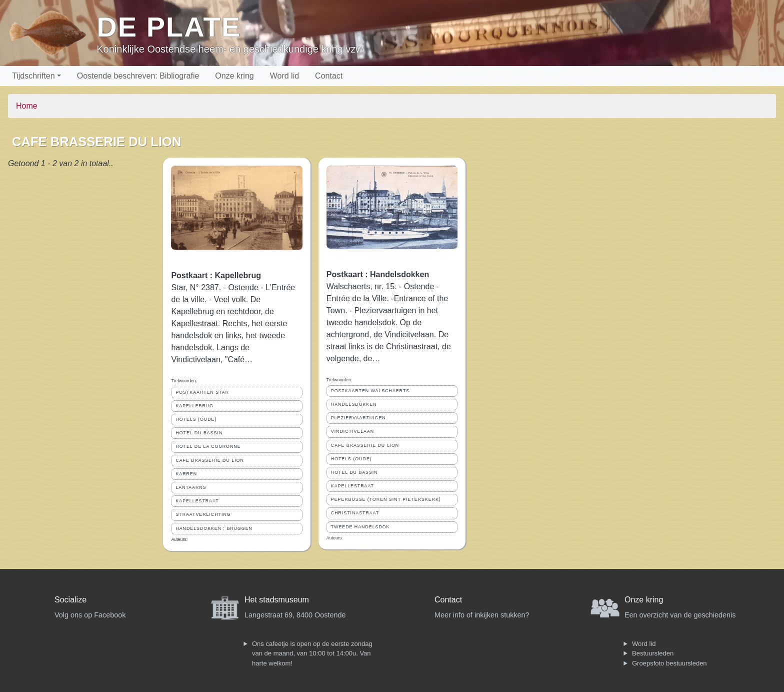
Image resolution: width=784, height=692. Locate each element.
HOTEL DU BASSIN (199, 433)
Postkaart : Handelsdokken (378, 274)
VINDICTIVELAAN (352, 431)
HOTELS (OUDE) (196, 419)
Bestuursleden (653, 653)
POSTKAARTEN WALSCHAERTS (370, 391)
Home (27, 106)
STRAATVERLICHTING (203, 514)
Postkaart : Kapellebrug (216, 275)
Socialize (70, 600)
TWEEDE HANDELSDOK (360, 527)
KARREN (186, 474)
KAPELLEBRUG (194, 406)
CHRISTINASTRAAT (355, 513)
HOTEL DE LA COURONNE (208, 446)
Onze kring (234, 76)
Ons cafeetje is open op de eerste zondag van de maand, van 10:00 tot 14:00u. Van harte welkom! (312, 653)
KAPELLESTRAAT (197, 501)
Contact (329, 76)
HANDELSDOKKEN (354, 404)
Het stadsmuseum (277, 600)
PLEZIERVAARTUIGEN (358, 418)
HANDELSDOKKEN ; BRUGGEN (214, 528)
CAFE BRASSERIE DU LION (209, 460)
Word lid (284, 76)
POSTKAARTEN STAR (202, 392)
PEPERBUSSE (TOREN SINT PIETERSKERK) (386, 499)
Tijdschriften (33, 76)
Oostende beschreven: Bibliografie (138, 76)
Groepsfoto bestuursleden (669, 663)
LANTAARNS (191, 487)
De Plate (169, 27)
